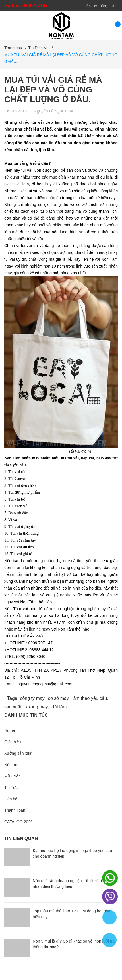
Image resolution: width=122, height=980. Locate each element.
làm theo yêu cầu (90, 698)
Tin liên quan (21, 838)
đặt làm (59, 707)
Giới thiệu (13, 742)
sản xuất (13, 707)
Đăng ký (91, 6)
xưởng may (36, 707)
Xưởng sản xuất (18, 753)
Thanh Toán (15, 810)
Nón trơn (12, 765)
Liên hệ (11, 799)
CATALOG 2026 (18, 822)
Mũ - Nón (13, 776)
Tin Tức (11, 787)
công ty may (32, 698)
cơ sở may (58, 698)
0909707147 (35, 6)
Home (10, 730)
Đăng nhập (108, 6)
